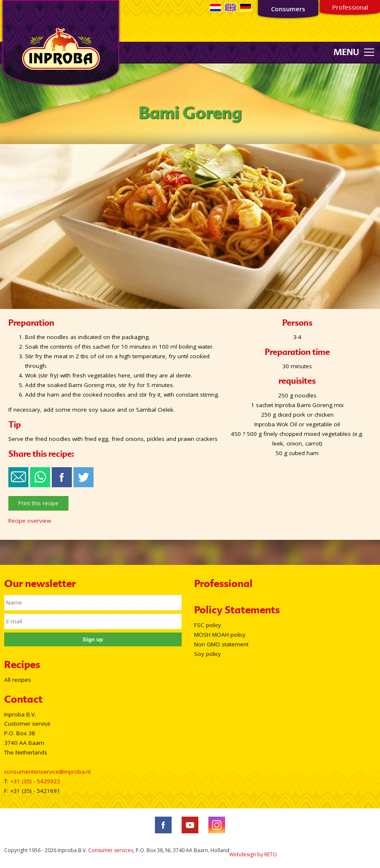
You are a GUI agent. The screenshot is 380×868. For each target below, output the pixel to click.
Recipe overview (30, 521)
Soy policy (208, 654)
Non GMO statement (221, 644)
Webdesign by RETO (253, 854)
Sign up (93, 639)
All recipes (18, 680)
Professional (350, 7)
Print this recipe (38, 503)
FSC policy (208, 625)
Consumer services (111, 850)
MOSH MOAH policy (220, 635)
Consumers (288, 9)
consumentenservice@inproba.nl (47, 772)
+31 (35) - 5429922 (35, 781)
